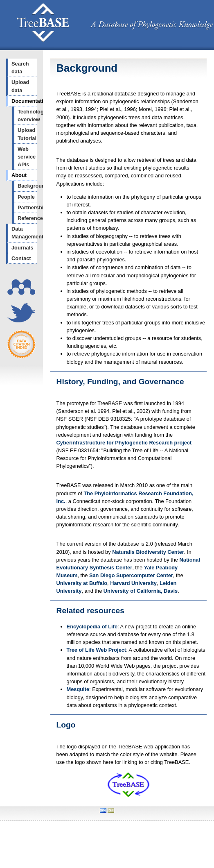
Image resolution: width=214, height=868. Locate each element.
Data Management (24, 233)
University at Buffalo (82, 583)
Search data (20, 68)
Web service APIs (27, 157)
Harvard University (133, 583)
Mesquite (78, 689)
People (26, 197)
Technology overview (27, 116)
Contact (21, 258)
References (27, 218)
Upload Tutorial (27, 134)
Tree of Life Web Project (97, 650)
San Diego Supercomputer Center (131, 575)
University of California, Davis (141, 591)
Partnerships (27, 207)
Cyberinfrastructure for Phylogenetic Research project (124, 443)
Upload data (20, 86)
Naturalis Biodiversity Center (148, 552)
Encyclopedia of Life (92, 627)
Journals (22, 248)
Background (27, 186)
